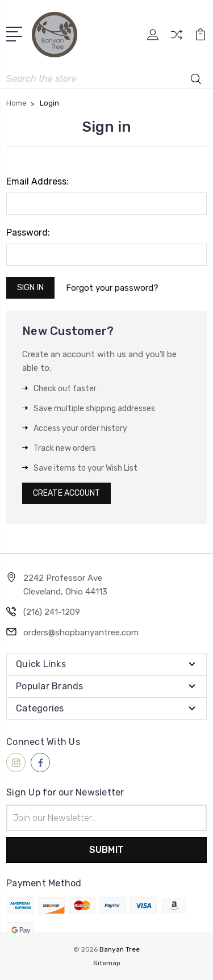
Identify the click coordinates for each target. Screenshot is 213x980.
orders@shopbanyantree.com (81, 633)
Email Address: (37, 181)
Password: (28, 233)
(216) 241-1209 (52, 612)
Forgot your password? (112, 288)
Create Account (66, 493)
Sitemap (107, 963)
